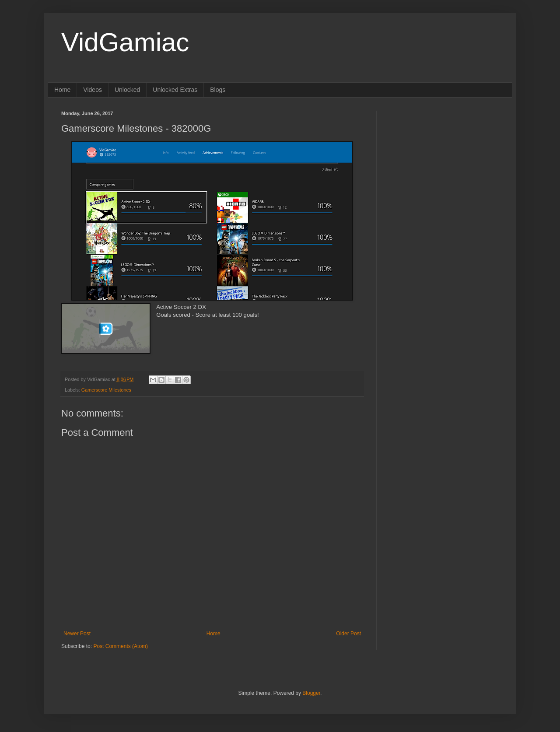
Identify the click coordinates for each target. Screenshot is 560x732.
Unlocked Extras (175, 90)
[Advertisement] (444, 165)
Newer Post (77, 634)
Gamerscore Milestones (106, 390)
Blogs (218, 90)
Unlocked (127, 90)
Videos (93, 90)
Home (62, 90)
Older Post (348, 634)
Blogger (311, 693)
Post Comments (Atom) (121, 646)
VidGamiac (125, 42)
